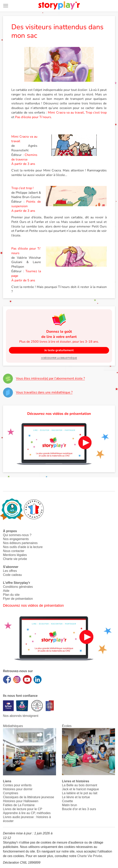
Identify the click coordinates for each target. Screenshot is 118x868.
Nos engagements (16, 539)
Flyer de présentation (18, 599)
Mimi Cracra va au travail (66, 113)
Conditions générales (18, 587)
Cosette (67, 801)
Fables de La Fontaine (19, 805)
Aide (6, 591)
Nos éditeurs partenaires (20, 543)
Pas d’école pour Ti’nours (33, 117)
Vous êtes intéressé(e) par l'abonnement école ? (50, 378)
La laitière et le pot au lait (80, 793)
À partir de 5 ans (23, 280)
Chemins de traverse (24, 157)
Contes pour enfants (17, 785)
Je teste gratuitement (59, 350)
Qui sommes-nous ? (17, 535)
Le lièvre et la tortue (76, 797)
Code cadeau (12, 575)
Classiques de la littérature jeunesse (29, 797)
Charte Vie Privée (90, 856)
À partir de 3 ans (23, 164)
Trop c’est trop (96, 113)
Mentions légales (15, 555)
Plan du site (11, 595)
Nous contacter (14, 551)
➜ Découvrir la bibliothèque (59, 358)
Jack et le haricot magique (80, 789)
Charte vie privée (15, 559)
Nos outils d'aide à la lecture (23, 547)
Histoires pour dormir (18, 789)
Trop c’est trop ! (22, 188)
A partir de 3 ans (23, 211)
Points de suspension (26, 204)
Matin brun (70, 805)
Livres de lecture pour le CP (23, 809)
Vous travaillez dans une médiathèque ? (44, 392)
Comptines (11, 793)
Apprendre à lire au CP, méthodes (27, 813)
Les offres (10, 571)
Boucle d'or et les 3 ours (79, 809)
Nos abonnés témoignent (21, 716)
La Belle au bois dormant (80, 785)
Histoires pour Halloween (21, 801)
